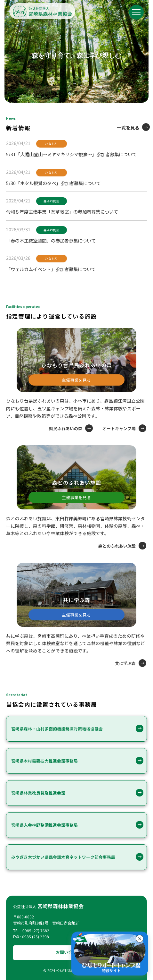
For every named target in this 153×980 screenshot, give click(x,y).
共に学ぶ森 (125, 663)
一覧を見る (128, 128)
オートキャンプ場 (119, 428)
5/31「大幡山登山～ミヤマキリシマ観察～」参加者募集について (71, 154)
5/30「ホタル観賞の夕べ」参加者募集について (53, 183)
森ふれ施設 (52, 201)
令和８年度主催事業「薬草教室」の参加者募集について (62, 212)
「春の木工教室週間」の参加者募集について (51, 240)
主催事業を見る (76, 380)
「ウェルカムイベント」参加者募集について (51, 269)
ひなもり (52, 144)
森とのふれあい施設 (117, 546)
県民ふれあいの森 (66, 428)
